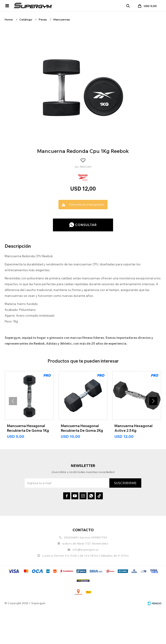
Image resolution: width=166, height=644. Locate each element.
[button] (153, 401)
